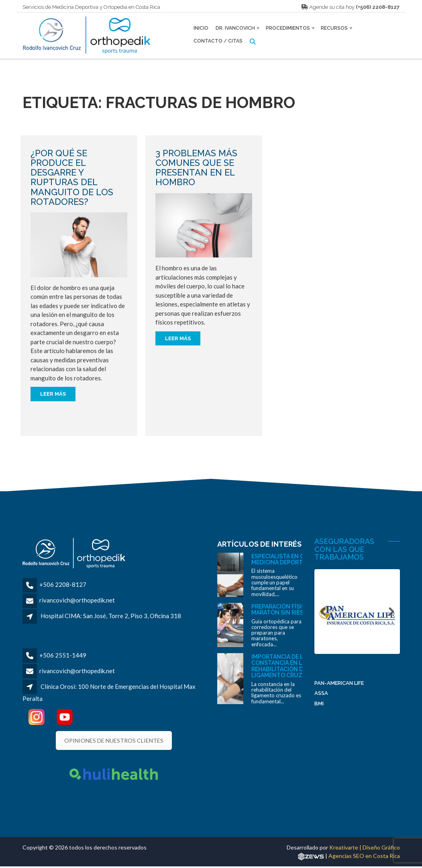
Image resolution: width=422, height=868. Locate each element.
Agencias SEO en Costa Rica (364, 856)
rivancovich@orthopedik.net (77, 600)
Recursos (334, 28)
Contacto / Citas (218, 41)
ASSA (321, 694)
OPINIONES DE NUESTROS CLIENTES (114, 740)
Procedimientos (288, 28)
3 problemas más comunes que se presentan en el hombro (196, 168)
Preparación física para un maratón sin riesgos (293, 610)
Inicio (201, 28)
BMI (319, 704)
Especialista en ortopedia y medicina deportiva (294, 559)
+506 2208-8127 (63, 584)
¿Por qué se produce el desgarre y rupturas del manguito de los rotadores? (72, 177)
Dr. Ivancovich (235, 28)
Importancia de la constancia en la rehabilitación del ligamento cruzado (283, 666)
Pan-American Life (339, 684)
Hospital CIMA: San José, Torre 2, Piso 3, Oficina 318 (111, 616)
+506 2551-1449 (63, 655)
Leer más (53, 394)
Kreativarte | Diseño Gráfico (365, 847)
